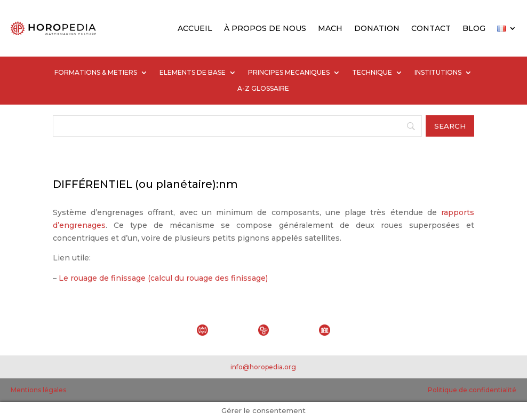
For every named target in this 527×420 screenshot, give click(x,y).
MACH (330, 28)
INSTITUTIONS (438, 73)
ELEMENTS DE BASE (193, 73)
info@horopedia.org (263, 367)
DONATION (377, 28)
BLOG (474, 28)
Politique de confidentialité (472, 390)
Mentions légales (38, 390)
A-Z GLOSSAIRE (263, 89)
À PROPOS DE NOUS (265, 28)
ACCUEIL (195, 28)
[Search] (237, 126)
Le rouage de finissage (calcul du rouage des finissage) (163, 278)
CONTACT (431, 28)
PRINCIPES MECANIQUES (289, 73)
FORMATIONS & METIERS (96, 73)
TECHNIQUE (372, 73)
